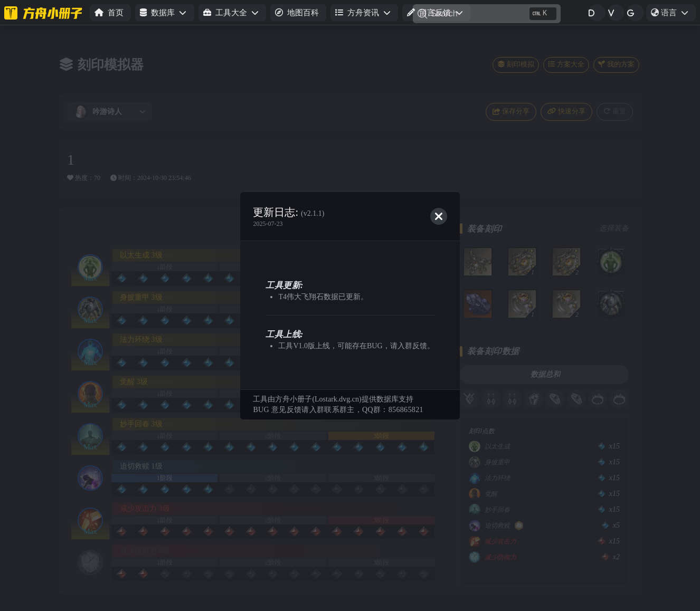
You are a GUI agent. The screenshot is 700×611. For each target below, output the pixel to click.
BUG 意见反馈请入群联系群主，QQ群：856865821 (338, 410)
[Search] (487, 14)
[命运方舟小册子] (45, 13)
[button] (164, 13)
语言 (673, 14)
